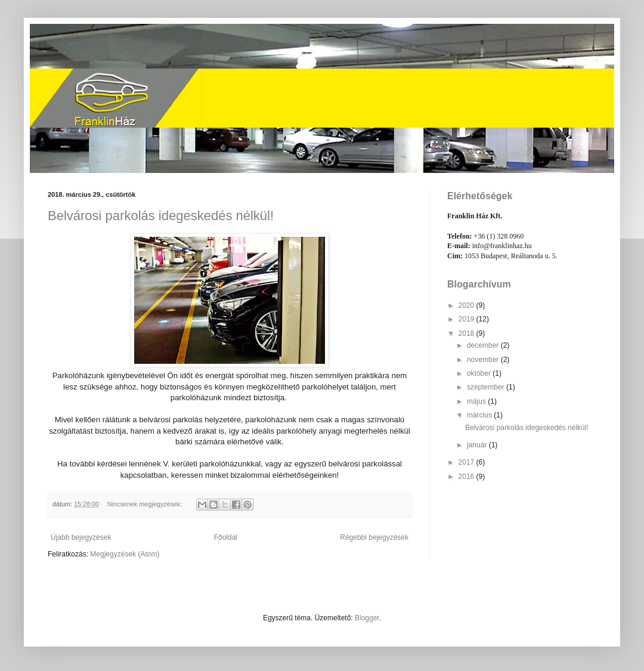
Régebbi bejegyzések (374, 537)
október (480, 373)
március (480, 415)
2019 (467, 319)
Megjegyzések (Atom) (125, 554)
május (477, 401)
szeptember (487, 387)
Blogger (367, 618)
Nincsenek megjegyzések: (145, 504)
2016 (467, 477)
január (478, 445)
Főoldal (226, 537)
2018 (467, 333)
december (484, 345)
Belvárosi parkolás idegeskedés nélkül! (161, 216)
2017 (467, 462)
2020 (467, 305)
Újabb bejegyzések (81, 537)
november (484, 360)
